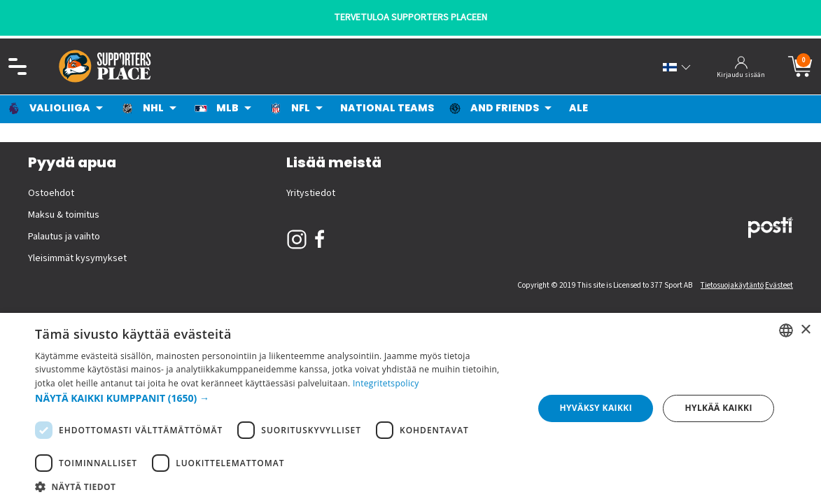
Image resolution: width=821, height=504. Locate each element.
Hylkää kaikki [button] (718, 408)
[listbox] (786, 330)
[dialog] (410, 408)
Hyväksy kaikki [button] (596, 408)
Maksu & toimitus (64, 215)
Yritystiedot (311, 193)
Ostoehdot (51, 193)
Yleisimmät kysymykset (77, 258)
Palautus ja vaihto (64, 237)
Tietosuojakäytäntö (732, 285)
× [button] (805, 330)
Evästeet (779, 285)
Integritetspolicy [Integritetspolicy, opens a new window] (386, 383)
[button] (277, 398)
